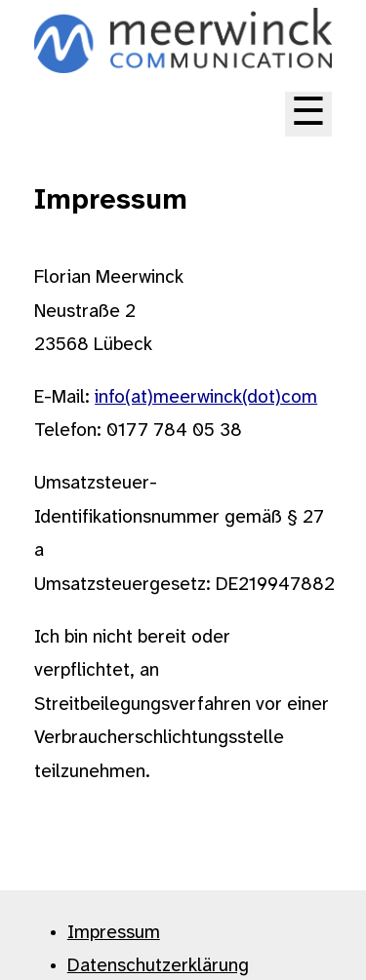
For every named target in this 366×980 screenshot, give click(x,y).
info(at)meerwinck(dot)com (206, 398)
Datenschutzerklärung (158, 966)
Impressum (114, 933)
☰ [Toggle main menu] (308, 114)
